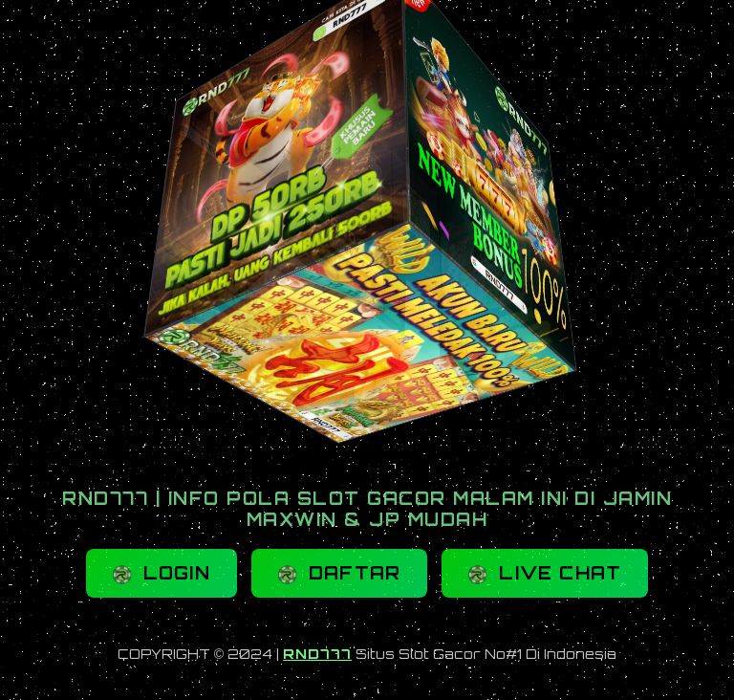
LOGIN (162, 573)
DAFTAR (339, 573)
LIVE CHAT (545, 573)
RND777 (317, 654)
